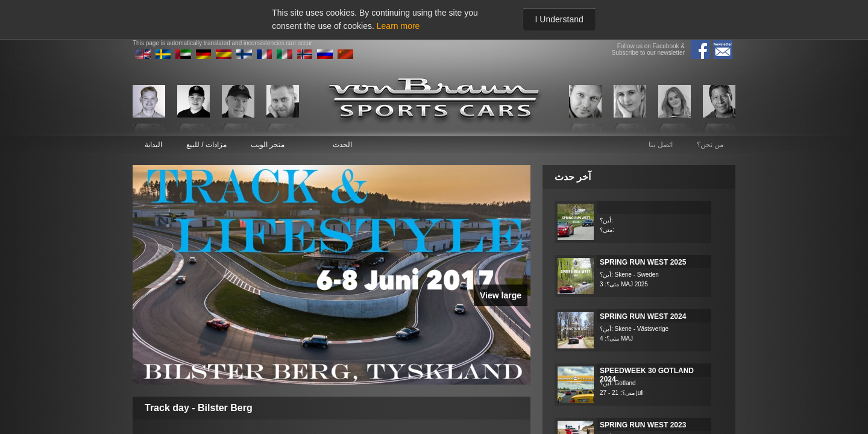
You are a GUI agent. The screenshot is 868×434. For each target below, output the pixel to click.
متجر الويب (268, 145)
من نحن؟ (710, 145)
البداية (153, 145)
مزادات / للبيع (206, 145)
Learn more (398, 26)
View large (501, 295)
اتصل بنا (660, 145)
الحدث (342, 145)
